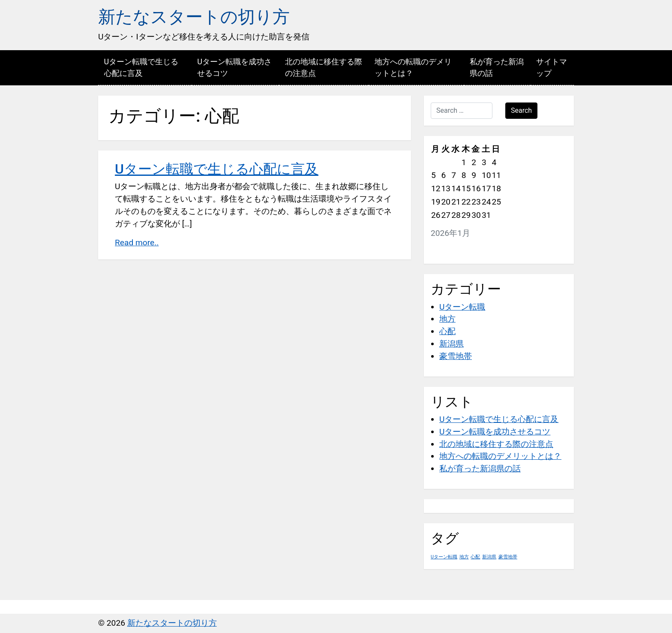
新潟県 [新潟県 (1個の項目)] (489, 557)
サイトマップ (552, 67)
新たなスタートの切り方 (194, 17)
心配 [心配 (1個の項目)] (475, 557)
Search (521, 110)
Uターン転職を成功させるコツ (234, 67)
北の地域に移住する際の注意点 (324, 67)
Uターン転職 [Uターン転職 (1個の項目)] (444, 557)
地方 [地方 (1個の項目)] (464, 557)
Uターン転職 (462, 307)
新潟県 (451, 344)
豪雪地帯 (456, 356)
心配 (447, 331)
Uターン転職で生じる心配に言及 (141, 67)
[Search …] (462, 111)
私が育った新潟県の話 (497, 67)
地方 (447, 319)
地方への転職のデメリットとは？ (413, 67)
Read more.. (137, 243)
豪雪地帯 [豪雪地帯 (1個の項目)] (508, 557)
